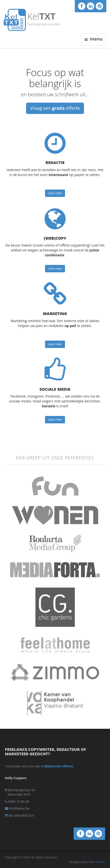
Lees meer (55, 193)
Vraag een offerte (55, 108)
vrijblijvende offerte (57, 766)
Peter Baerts (96, 862)
